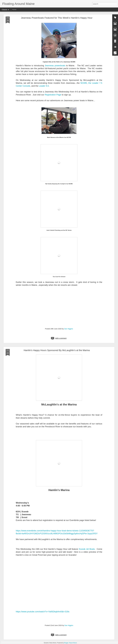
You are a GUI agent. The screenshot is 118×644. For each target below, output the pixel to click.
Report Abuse (73, 643)
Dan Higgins (69, 329)
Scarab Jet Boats (87, 549)
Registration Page (53, 95)
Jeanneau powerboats (55, 66)
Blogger (66, 643)
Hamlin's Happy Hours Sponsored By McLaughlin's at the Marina (57, 350)
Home (14, 9)
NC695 (84, 83)
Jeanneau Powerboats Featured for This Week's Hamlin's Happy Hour (57, 18)
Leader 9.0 (44, 86)
